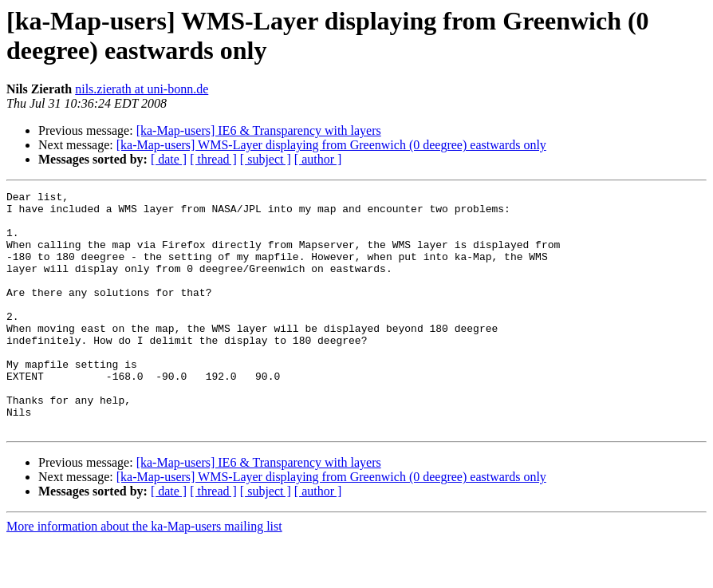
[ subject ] (266, 159)
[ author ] (318, 159)
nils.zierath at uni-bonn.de (142, 89)
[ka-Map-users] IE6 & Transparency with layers (259, 130)
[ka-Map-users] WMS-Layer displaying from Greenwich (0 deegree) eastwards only (331, 145)
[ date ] (169, 159)
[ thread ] (213, 159)
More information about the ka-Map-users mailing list (144, 574)
